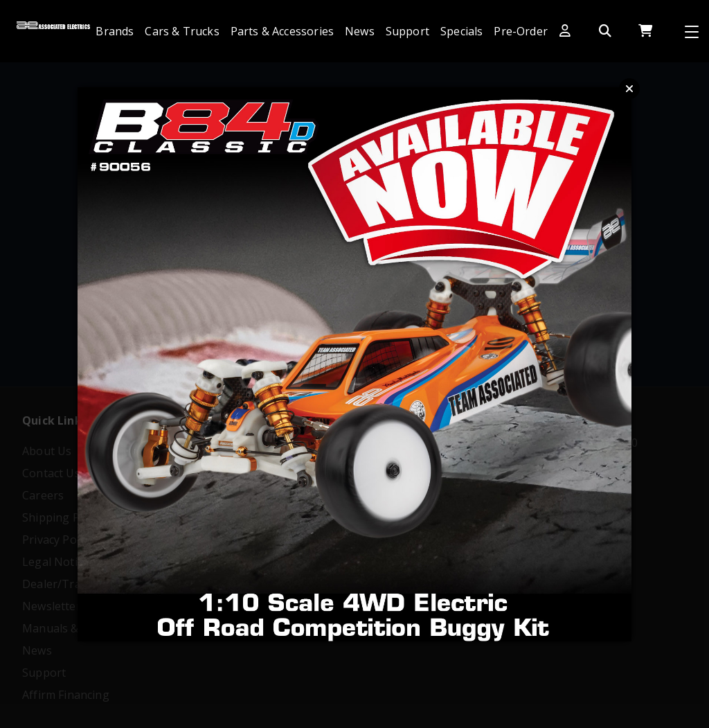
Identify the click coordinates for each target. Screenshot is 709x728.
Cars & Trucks (182, 31)
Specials (461, 31)
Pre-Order (521, 31)
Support (407, 31)
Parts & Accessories (282, 31)
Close (629, 89)
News (360, 31)
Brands (115, 31)
